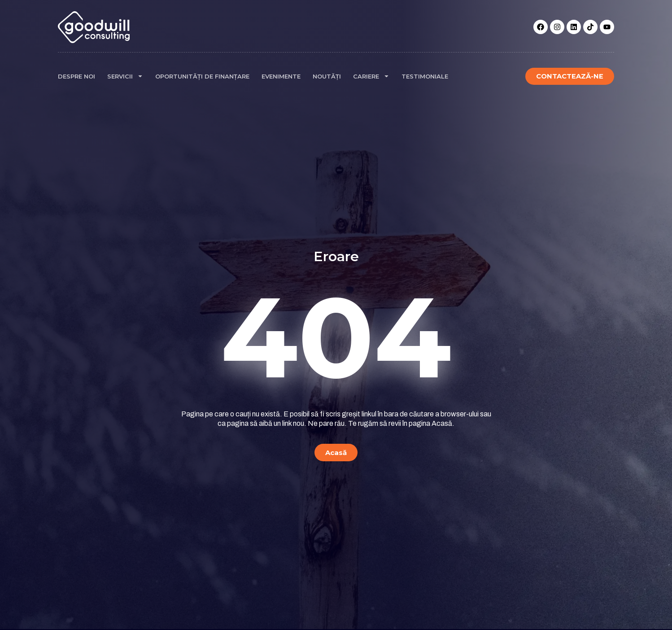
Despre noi (76, 76)
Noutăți (327, 76)
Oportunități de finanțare (202, 76)
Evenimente (281, 76)
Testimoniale (425, 76)
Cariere (371, 76)
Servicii (125, 76)
